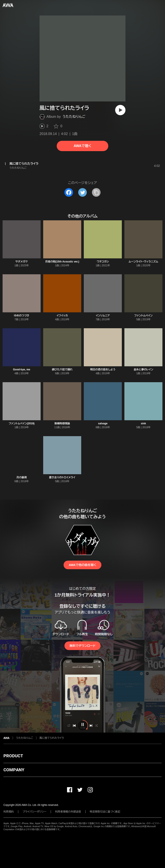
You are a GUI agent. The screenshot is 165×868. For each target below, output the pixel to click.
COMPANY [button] (14, 770)
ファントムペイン (143, 316)
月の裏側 (22, 477)
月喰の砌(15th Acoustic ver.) (62, 262)
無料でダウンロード (82, 646)
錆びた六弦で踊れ (62, 370)
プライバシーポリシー (34, 812)
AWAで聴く (82, 146)
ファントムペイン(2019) (21, 423)
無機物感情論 (62, 423)
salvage (103, 423)
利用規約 (9, 812)
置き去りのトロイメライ (62, 477)
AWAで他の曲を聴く (82, 565)
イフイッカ (62, 316)
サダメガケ (22, 262)
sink (143, 423)
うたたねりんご (74, 117)
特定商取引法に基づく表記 (105, 812)
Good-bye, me (21, 370)
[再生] (120, 110)
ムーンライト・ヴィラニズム (143, 262)
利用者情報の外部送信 (68, 812)
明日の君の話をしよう (103, 370)
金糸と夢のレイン (143, 370)
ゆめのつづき (22, 316)
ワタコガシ (103, 262)
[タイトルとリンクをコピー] (96, 192)
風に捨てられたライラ (52, 738)
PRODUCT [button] (13, 756)
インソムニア (103, 316)
